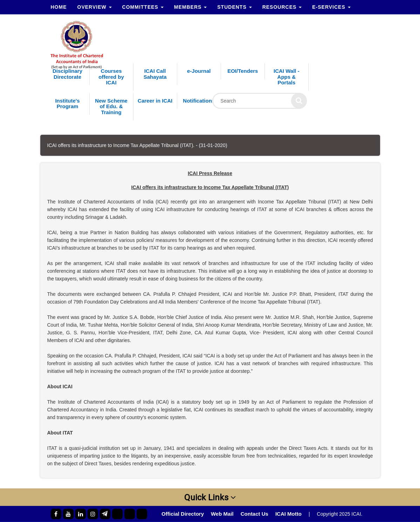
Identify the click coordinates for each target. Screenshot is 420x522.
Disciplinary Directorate (67, 74)
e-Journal (199, 71)
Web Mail (222, 514)
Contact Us (254, 514)
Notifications (199, 101)
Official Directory (183, 514)
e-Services (331, 7)
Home (59, 7)
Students (234, 7)
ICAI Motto (288, 514)
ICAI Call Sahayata (155, 74)
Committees (143, 7)
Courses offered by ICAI (111, 77)
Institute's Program (67, 104)
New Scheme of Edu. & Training (111, 106)
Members (190, 7)
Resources (282, 7)
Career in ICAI (155, 101)
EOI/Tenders (243, 71)
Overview (95, 7)
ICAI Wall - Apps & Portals (287, 77)
